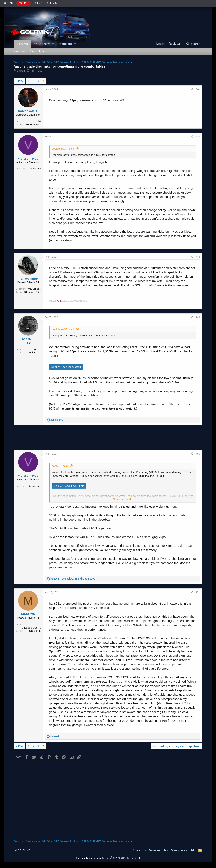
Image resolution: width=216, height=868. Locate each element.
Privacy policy (179, 850)
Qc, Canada (34, 289)
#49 (198, 317)
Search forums (39, 51)
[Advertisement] (108, 438)
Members (65, 44)
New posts (20, 51)
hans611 (28, 339)
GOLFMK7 (23, 3)
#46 (198, 89)
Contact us (139, 850)
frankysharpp (28, 279)
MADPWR (28, 614)
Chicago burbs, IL (31, 628)
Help (193, 850)
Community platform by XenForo (108, 858)
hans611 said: (60, 466)
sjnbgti (21, 71)
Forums (22, 44)
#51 (198, 592)
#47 (198, 137)
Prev (21, 81)
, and (73, 579)
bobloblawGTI (28, 111)
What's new (42, 44)
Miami (37, 349)
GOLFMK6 (38, 3)
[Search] (193, 44)
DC (39, 121)
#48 (198, 257)
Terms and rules (158, 850)
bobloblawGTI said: (63, 149)
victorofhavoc (28, 158)
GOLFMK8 (9, 3)
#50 (198, 454)
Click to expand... (123, 499)
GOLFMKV (52, 3)
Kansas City (34, 169)
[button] (53, 44)
